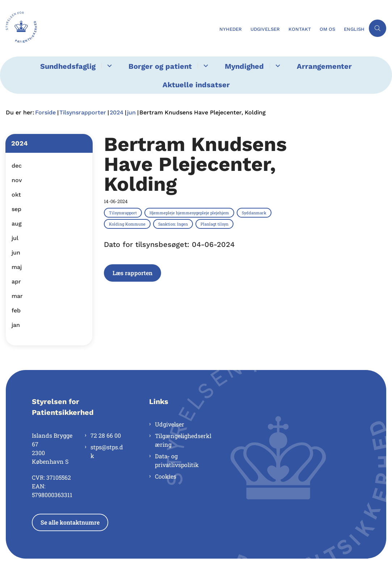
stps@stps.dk (107, 451)
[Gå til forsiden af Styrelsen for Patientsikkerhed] (18, 28)
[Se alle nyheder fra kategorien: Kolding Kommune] (128, 224)
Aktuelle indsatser (196, 85)
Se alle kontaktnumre (70, 522)
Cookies (166, 476)
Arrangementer (324, 66)
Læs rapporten (132, 273)
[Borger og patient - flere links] (205, 66)
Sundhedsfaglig (68, 66)
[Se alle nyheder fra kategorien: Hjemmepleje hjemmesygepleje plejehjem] (190, 213)
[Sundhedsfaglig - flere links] (108, 66)
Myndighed (244, 66)
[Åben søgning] (378, 28)
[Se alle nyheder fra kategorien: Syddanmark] (255, 213)
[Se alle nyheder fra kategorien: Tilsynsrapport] (124, 213)
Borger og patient (160, 66)
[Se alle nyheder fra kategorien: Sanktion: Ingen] (174, 224)
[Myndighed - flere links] (277, 66)
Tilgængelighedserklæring (183, 440)
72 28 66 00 (106, 435)
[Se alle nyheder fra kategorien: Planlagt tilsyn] (215, 224)
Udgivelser (170, 424)
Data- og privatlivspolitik (177, 460)
